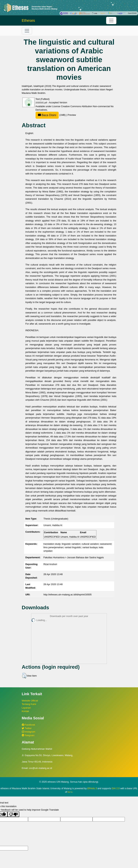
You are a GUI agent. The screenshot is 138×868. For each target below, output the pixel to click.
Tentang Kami (29, 704)
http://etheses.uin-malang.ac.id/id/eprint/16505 (68, 595)
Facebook (28, 725)
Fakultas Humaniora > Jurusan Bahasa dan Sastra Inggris (74, 557)
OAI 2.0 (116, 788)
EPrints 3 (92, 788)
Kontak (25, 711)
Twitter (27, 728)
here (70, 792)
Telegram (28, 735)
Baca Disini (47, 115)
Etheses (28, 20)
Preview (72, 115)
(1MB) (51, 115)
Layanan (26, 708)
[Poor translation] (13, 814)
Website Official (30, 701)
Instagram (28, 732)
